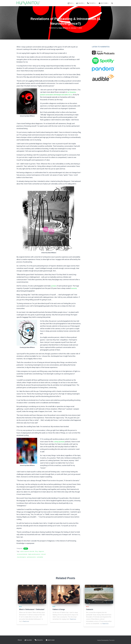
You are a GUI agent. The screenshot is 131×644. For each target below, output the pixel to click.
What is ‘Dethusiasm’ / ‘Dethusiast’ (31, 609)
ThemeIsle (112, 640)
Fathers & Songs (58, 609)
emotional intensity (22, 554)
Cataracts (89, 609)
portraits (54, 286)
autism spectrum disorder (27, 551)
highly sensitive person (34, 554)
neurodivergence (22, 557)
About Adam (104, 3)
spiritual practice (31, 557)
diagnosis (41, 551)
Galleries (80, 3)
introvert (43, 554)
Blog (71, 3)
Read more (26, 621)
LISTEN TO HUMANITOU (101, 47)
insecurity (74, 288)
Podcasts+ (92, 3)
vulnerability (40, 557)
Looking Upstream (60, 442)
